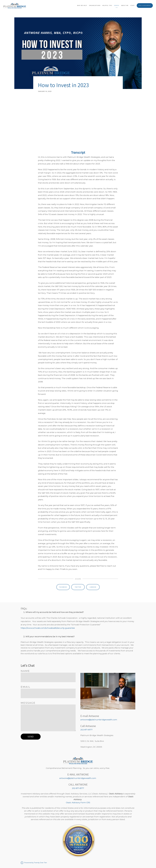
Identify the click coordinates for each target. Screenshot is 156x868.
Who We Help (82, 5)
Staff (133, 5)
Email (26, 687)
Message (28, 703)
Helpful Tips (107, 5)
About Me (125, 5)
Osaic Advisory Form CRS (78, 802)
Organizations (95, 5)
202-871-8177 (86, 730)
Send (31, 737)
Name (25, 671)
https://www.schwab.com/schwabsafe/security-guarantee (48, 628)
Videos (117, 5)
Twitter (78, 587)
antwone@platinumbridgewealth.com (99, 720)
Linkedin (93, 587)
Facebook (63, 587)
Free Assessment (145, 5)
